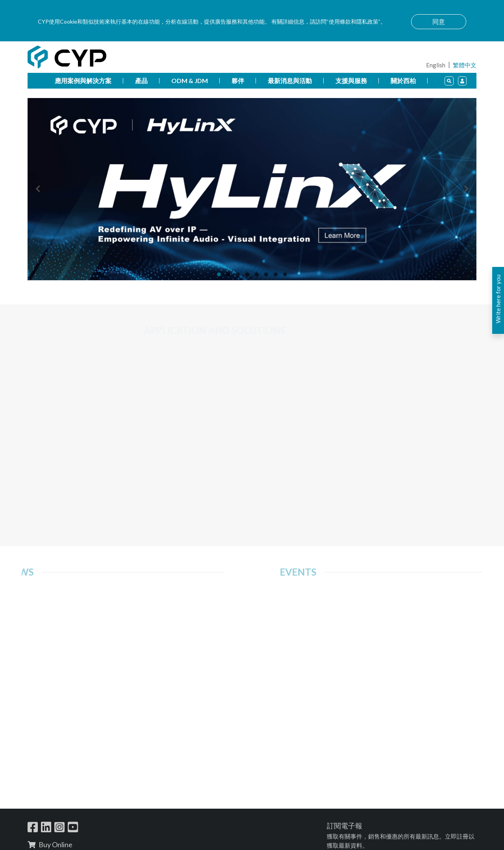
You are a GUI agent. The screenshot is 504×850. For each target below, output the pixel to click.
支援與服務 (351, 81)
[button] (219, 274)
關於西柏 (403, 81)
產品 (141, 81)
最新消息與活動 (290, 81)
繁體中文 (465, 65)
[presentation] (38, 189)
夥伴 (238, 81)
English (436, 65)
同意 (439, 21)
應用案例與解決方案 (83, 81)
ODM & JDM (190, 81)
